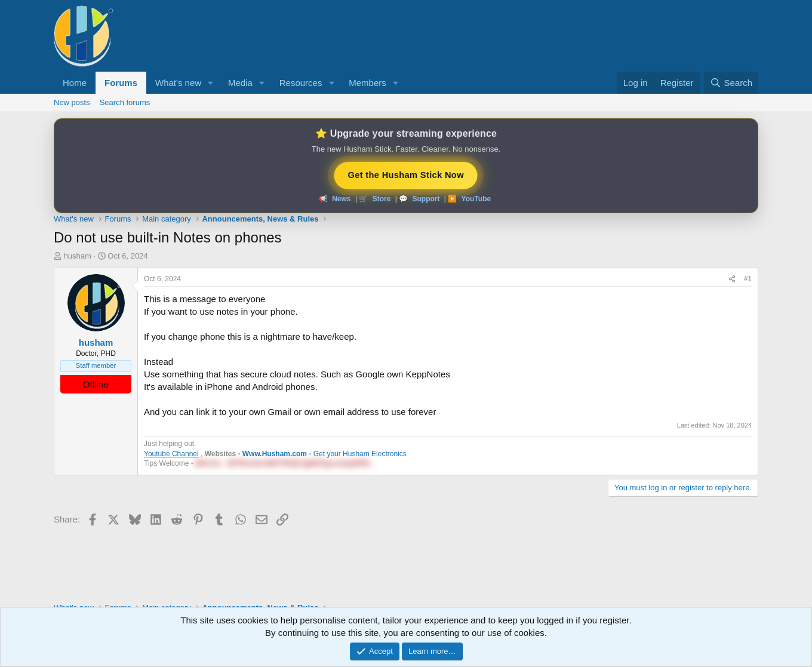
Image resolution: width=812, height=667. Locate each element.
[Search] (731, 83)
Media (240, 83)
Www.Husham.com (275, 454)
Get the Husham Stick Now (406, 175)
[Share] (732, 279)
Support (426, 199)
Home (75, 83)
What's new (178, 83)
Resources (301, 83)
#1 (748, 279)
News (341, 199)
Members (367, 83)
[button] (211, 83)
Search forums (125, 102)
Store (382, 199)
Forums (121, 83)
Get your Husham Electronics (360, 454)
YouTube (476, 199)
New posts (72, 102)
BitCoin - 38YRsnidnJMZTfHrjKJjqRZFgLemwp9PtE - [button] (284, 463)
